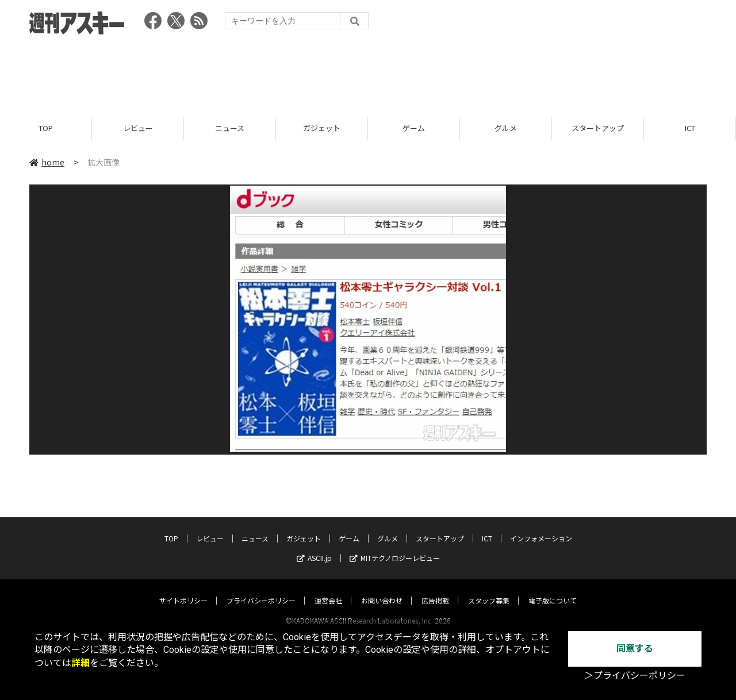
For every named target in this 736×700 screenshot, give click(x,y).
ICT (690, 128)
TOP (46, 128)
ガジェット (322, 128)
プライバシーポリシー (261, 589)
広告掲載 (435, 589)
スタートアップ (598, 128)
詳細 (80, 663)
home (47, 162)
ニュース (230, 128)
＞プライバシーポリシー (635, 676)
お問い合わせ (382, 589)
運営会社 (328, 589)
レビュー (138, 128)
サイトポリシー (183, 589)
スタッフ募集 (489, 589)
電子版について (553, 589)
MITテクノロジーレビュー (395, 547)
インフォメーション (541, 527)
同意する (635, 649)
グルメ (506, 128)
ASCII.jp (314, 547)
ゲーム (414, 128)
